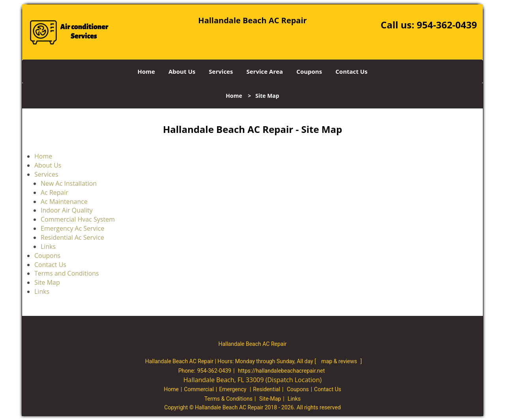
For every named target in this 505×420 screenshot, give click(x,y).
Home (146, 71)
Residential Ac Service (72, 237)
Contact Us (351, 71)
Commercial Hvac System (78, 219)
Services (221, 71)
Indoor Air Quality (67, 210)
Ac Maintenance (64, 202)
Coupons (309, 71)
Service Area (265, 71)
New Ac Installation (69, 183)
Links (48, 246)
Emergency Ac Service (72, 228)
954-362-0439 (447, 25)
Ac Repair (54, 192)
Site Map (47, 282)
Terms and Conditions (67, 273)
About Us (182, 71)
